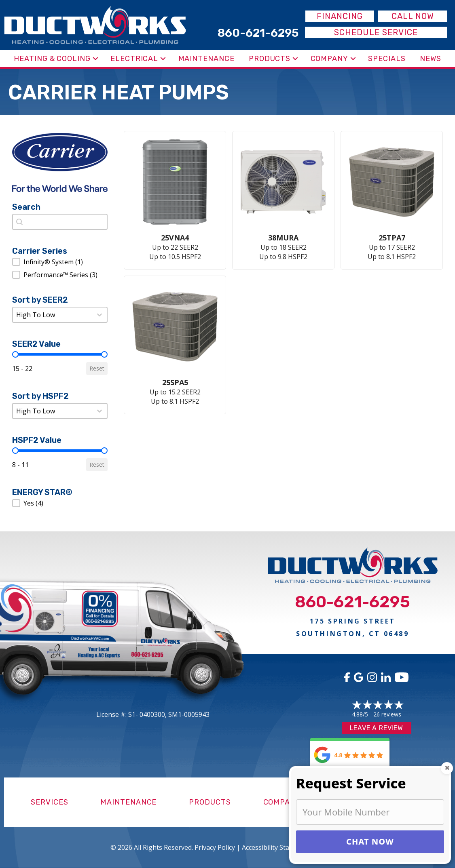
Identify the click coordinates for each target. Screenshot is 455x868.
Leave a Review (377, 728)
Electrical (134, 59)
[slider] (15, 354)
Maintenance (206, 59)
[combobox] (60, 222)
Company (329, 59)
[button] (95, 59)
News (431, 59)
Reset (97, 368)
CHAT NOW (370, 842)
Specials (387, 59)
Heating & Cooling (52, 59)
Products (270, 59)
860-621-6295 (352, 602)
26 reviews (387, 714)
